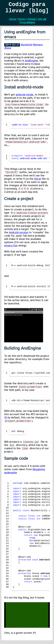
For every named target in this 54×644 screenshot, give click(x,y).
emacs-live (11, 248)
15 (6, 420)
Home (13, 22)
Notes (22, 22)
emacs (39, 47)
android (27, 47)
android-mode (24, 97)
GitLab (42, 22)
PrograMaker (28, 25)
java (8, 50)
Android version (19, 235)
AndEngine (31, 63)
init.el (38, 181)
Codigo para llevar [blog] (27, 9)
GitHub (32, 22)
